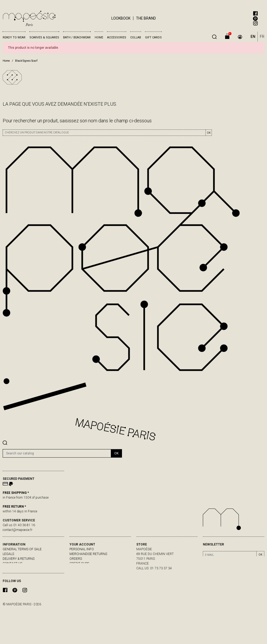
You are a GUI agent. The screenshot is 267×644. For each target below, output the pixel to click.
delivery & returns (19, 559)
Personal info (82, 549)
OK (209, 133)
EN (253, 37)
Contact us (12, 563)
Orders (76, 559)
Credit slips (79, 563)
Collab (136, 37)
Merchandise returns (88, 554)
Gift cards (153, 37)
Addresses (78, 568)
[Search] (57, 453)
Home (99, 37)
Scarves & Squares (44, 37)
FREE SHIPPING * (16, 493)
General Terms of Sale (22, 549)
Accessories (117, 37)
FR (262, 37)
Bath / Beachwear (77, 37)
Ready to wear (14, 37)
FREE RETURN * (14, 507)
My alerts (78, 573)
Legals (8, 554)
